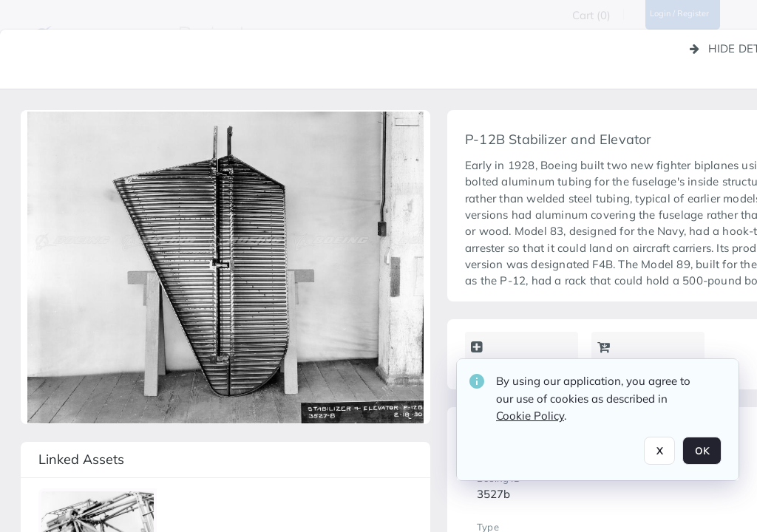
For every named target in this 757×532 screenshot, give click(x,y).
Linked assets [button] (81, 459)
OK (702, 451)
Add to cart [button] (631, 356)
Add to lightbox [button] (516, 356)
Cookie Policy (530, 416)
